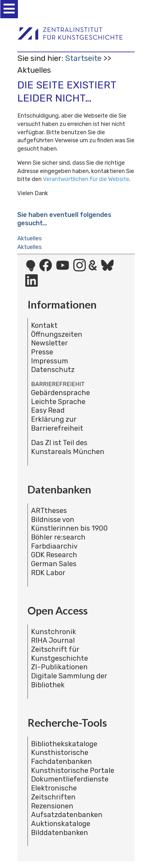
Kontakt (44, 325)
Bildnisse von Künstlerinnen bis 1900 (69, 524)
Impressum (50, 361)
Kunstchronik (54, 632)
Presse (42, 352)
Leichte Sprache (58, 402)
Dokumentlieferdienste (70, 779)
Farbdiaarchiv (54, 546)
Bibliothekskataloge (64, 744)
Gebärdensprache (60, 393)
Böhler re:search (58, 537)
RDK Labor (48, 573)
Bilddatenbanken (60, 833)
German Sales (54, 564)
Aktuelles (29, 238)
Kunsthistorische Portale (73, 770)
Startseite (83, 58)
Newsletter (49, 343)
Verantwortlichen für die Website (86, 179)
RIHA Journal (53, 640)
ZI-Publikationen (59, 667)
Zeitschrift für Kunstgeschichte (60, 654)
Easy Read (48, 410)
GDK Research (54, 555)
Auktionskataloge (61, 824)
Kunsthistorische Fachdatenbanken (61, 757)
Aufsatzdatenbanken (67, 815)
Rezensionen (52, 806)
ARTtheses (49, 511)
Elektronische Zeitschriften (54, 793)
